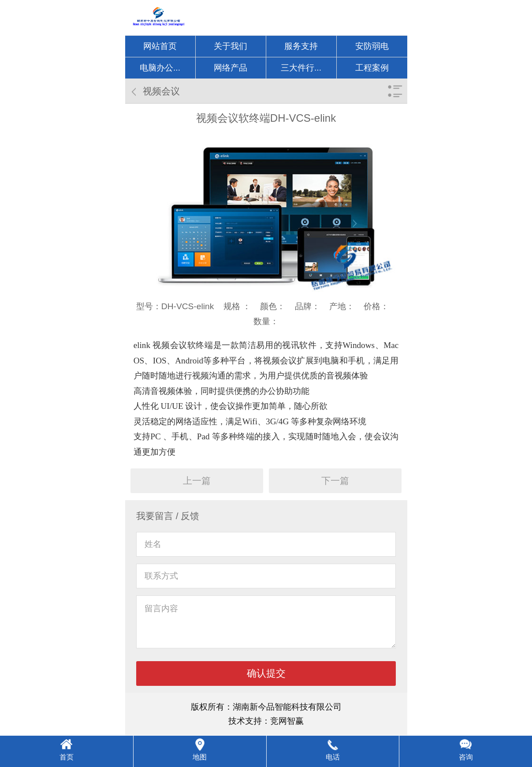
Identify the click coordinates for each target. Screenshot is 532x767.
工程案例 (372, 68)
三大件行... (301, 68)
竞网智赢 (287, 721)
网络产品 (231, 68)
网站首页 (160, 46)
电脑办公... (160, 68)
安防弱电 (372, 46)
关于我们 (231, 46)
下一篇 (335, 481)
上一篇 (197, 481)
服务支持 (301, 46)
